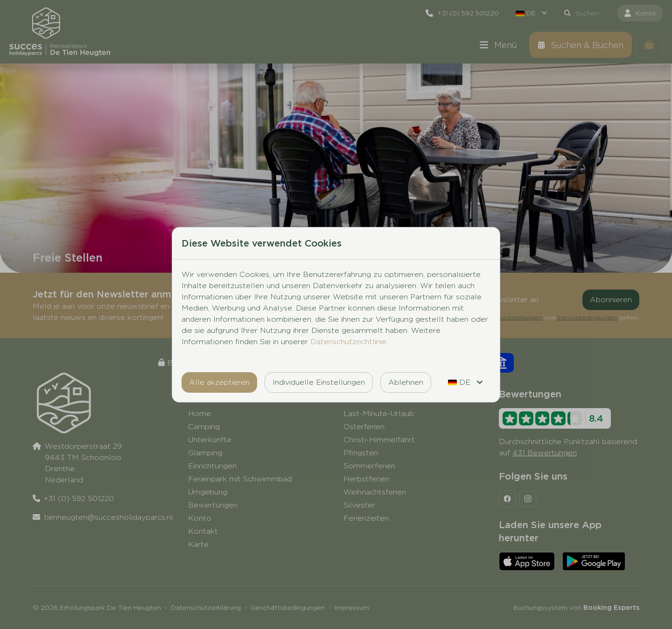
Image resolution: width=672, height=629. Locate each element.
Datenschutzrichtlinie (348, 342)
